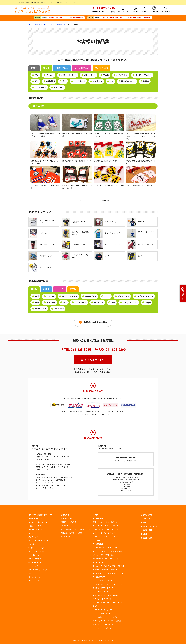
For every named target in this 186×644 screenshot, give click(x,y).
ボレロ (95, 555)
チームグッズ (98, 566)
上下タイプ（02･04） (116, 584)
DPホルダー (97, 599)
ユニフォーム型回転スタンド (38, 540)
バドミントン (122, 75)
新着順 (34, 68)
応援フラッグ (33, 537)
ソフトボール (79, 81)
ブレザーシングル (99, 548)
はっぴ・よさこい (128, 81)
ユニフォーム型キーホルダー (38, 522)
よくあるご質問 (147, 530)
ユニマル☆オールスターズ (38, 570)
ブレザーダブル (112, 548)
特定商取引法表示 (148, 538)
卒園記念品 (106, 570)
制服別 (62, 68)
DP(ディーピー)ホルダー (37, 548)
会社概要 (144, 534)
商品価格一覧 (65, 537)
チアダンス (98, 81)
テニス (106, 75)
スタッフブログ (147, 519)
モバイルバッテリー (35, 529)
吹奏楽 (146, 81)
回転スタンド (107, 599)
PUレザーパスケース (36, 562)
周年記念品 (97, 573)
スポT (30, 573)
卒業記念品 (115, 570)
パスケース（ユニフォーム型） (103, 624)
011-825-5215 (81, 350)
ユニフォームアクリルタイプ (103, 588)
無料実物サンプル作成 (68, 522)
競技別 (46, 68)
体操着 (101, 555)
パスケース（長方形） (115, 621)
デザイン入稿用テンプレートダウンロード (75, 529)
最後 (104, 201)
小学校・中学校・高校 (111, 559)
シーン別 (82, 68)
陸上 (64, 81)
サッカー (50, 75)
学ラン (121, 551)
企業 (112, 555)
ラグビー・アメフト (143, 75)
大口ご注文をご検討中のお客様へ (72, 533)
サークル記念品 (107, 573)
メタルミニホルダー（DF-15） (103, 610)
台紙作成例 (65, 526)
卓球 (37, 81)
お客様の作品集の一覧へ (95, 322)
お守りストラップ (99, 606)
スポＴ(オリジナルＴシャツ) (103, 614)
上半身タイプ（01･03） (100, 584)
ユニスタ (32, 533)
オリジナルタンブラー (36, 551)
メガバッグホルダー (35, 559)
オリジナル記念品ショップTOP (40, 515)
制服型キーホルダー (35, 526)
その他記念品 (119, 573)
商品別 (101, 68)
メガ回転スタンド (35, 555)
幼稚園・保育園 (98, 559)
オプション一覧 (34, 581)
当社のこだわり (147, 515)
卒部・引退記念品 (118, 566)
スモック (103, 551)
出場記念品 (97, 570)
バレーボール (90, 75)
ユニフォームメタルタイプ (102, 592)
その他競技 (58, 87)
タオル (113, 580)
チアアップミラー (114, 617)
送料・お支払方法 (67, 518)
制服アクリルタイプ (100, 595)
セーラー (96, 551)
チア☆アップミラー (35, 566)
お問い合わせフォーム (95, 359)
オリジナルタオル (35, 577)
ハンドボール (40, 87)
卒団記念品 (107, 566)
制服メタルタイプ (114, 595)
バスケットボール (69, 75)
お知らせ (144, 522)
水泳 (112, 81)
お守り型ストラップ (35, 544)
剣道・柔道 (50, 81)
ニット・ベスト (113, 551)
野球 (37, 75)
